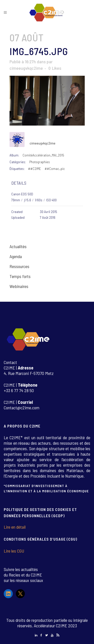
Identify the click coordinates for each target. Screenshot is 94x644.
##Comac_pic (55, 169)
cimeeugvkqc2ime (26, 68)
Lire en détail (15, 527)
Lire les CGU (14, 551)
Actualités (18, 246)
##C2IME (34, 169)
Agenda (16, 256)
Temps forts (20, 276)
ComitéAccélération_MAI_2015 (43, 155)
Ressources (19, 266)
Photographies (40, 162)
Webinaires (19, 286)
